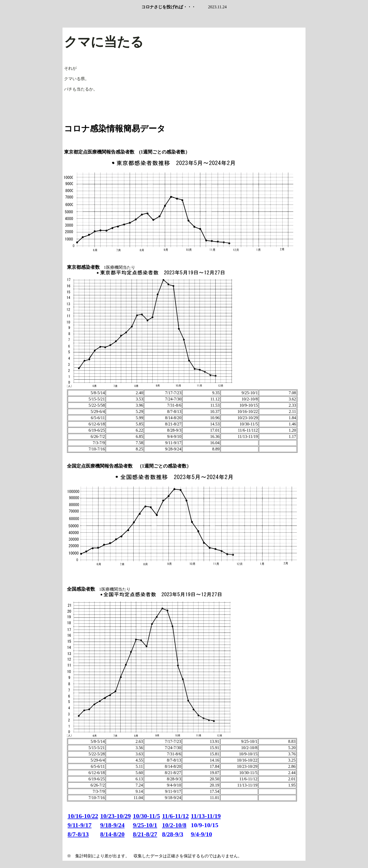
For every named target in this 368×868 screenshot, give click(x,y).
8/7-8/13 (78, 834)
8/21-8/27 (145, 834)
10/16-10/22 (83, 816)
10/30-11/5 (146, 816)
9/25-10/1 (145, 825)
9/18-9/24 (112, 825)
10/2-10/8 (174, 825)
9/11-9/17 (80, 825)
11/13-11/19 (206, 816)
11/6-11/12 (175, 816)
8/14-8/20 (112, 834)
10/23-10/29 (116, 816)
